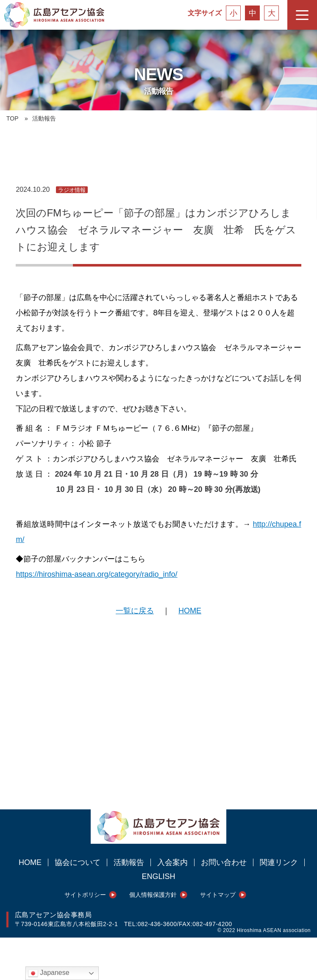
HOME (190, 611)
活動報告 (129, 862)
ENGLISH (158, 876)
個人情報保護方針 (153, 895)
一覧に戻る (135, 611)
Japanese (49, 973)
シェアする (25, 792)
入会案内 (172, 862)
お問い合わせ (224, 862)
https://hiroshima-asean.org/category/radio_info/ (96, 574)
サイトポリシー (85, 895)
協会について (78, 862)
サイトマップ (218, 895)
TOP (13, 118)
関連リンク (279, 862)
